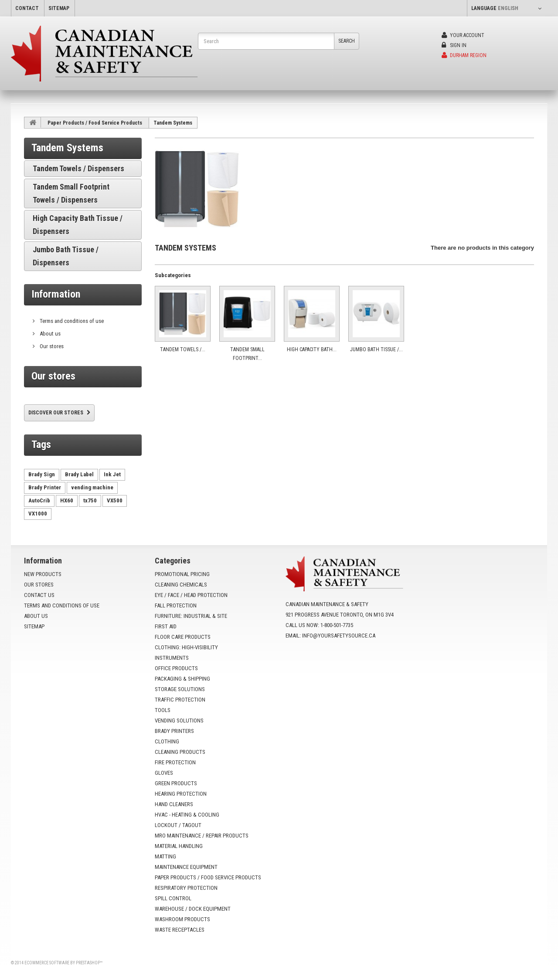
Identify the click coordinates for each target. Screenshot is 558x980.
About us (49, 334)
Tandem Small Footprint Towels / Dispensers (71, 193)
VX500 (115, 500)
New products (43, 574)
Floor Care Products (183, 637)
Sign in (454, 45)
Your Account (463, 35)
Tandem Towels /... (183, 349)
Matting (165, 856)
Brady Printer (45, 487)
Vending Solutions (179, 721)
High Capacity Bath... (312, 349)
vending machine (92, 487)
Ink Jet (112, 474)
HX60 (67, 500)
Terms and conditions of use (71, 321)
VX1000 (38, 514)
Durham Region (464, 55)
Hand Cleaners (174, 804)
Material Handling (179, 846)
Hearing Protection (181, 794)
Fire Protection (175, 762)
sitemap (59, 8)
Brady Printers (174, 731)
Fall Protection (176, 605)
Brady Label (79, 474)
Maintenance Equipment (186, 867)
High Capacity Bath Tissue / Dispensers (78, 225)
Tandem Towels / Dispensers (78, 168)
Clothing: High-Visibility (186, 647)
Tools (163, 710)
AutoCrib (39, 500)
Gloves (164, 773)
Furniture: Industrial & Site (191, 616)
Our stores (51, 346)
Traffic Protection (180, 700)
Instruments (172, 658)
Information (56, 294)
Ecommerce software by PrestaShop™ (63, 963)
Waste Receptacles (180, 930)
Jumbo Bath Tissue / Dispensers (66, 256)
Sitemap (34, 626)
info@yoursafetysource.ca (339, 636)
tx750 (90, 500)
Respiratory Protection (186, 888)
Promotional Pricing (182, 574)
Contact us (39, 595)
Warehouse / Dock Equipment (193, 909)
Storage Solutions (180, 689)
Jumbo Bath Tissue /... (376, 349)
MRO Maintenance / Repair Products (202, 836)
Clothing (167, 741)
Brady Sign (42, 474)
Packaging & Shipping (182, 679)
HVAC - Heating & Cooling (187, 815)
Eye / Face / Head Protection (191, 595)
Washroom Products (182, 919)
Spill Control (173, 898)
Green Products (176, 783)
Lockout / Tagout (178, 825)
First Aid (166, 626)
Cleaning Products (180, 752)
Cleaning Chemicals (181, 585)
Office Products (176, 668)
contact (27, 8)
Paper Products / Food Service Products (95, 123)
